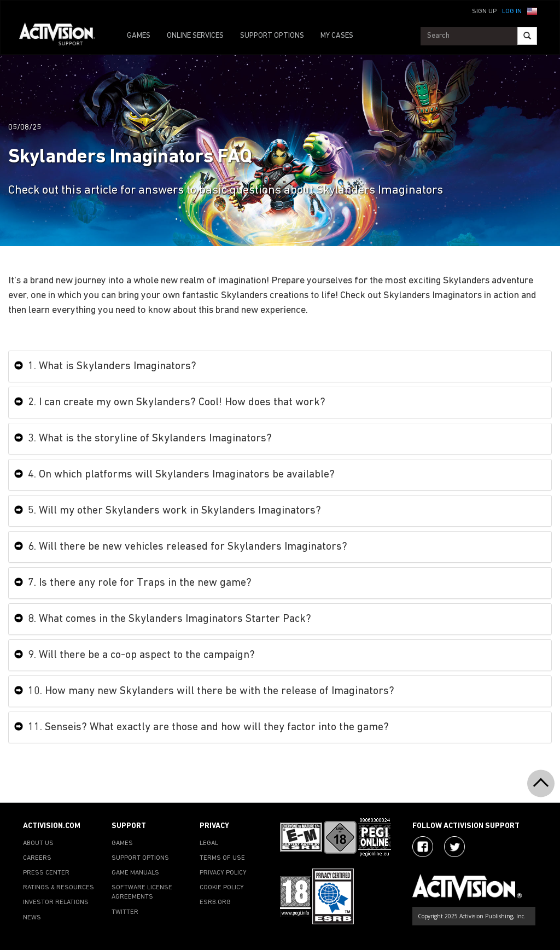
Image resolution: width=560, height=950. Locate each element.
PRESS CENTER (46, 873)
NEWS (32, 918)
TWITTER (125, 912)
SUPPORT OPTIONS (272, 36)
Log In (512, 11)
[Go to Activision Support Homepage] (63, 36)
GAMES (139, 36)
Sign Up (484, 11)
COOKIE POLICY (222, 888)
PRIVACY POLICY (223, 873)
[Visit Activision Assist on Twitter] (454, 847)
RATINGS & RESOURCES (59, 888)
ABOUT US (38, 843)
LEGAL (209, 843)
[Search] (527, 36)
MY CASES (337, 36)
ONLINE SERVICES (195, 36)
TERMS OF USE (222, 858)
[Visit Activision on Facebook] (423, 847)
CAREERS (37, 858)
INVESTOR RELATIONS (56, 902)
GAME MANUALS (135, 873)
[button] (532, 10)
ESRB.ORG (215, 902)
